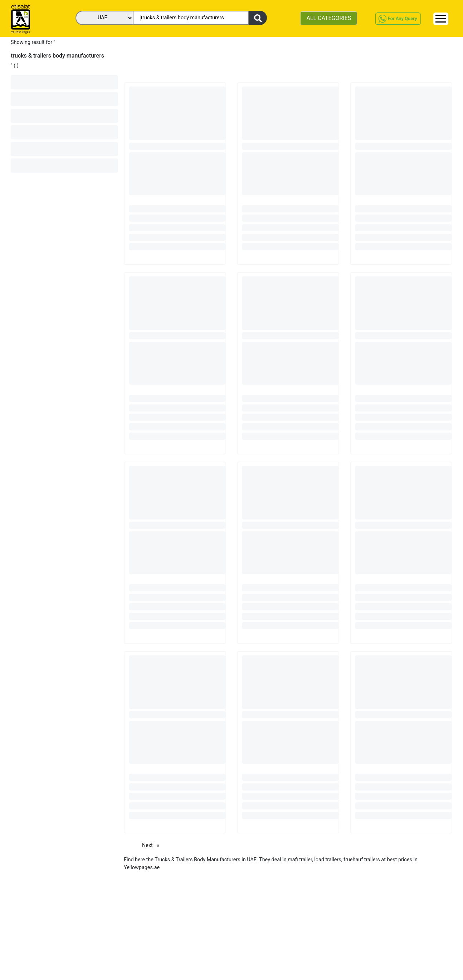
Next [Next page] (152, 845)
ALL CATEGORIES (329, 18)
